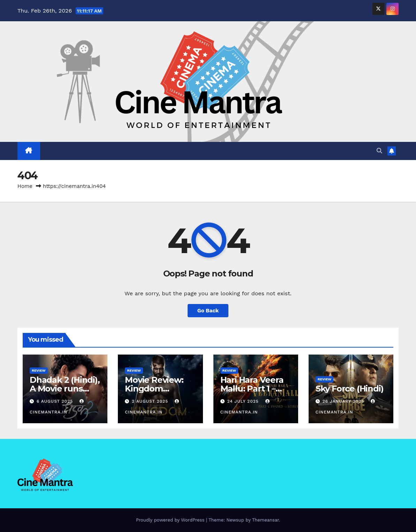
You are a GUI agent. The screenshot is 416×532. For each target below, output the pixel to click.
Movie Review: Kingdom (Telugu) (154, 389)
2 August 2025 (151, 401)
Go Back (208, 311)
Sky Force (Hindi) (350, 389)
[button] (379, 151)
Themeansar (266, 520)
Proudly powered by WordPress (171, 520)
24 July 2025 (244, 401)
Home (25, 186)
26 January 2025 (344, 401)
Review (39, 370)
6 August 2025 (56, 401)
